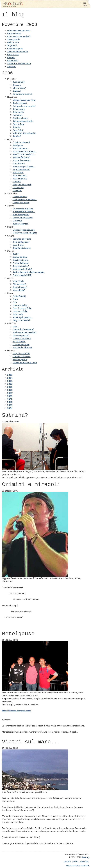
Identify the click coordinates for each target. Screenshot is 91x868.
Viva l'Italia (18, 281)
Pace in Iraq (13, 54)
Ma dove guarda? (21, 335)
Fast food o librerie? (22, 347)
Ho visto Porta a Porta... (24, 151)
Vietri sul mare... (21, 148)
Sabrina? (12, 66)
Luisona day (18, 187)
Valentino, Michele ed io (19, 63)
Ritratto (11, 57)
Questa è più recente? (23, 329)
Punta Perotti (19, 296)
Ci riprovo (17, 221)
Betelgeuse (18, 145)
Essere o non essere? (23, 217)
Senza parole (14, 39)
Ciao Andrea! (19, 163)
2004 (10, 408)
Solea (85, 857)
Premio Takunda (20, 263)
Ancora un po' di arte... (24, 166)
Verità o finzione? (21, 157)
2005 (10, 405)
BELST (16, 254)
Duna (15, 299)
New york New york (22, 184)
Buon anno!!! (19, 82)
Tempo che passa (21, 202)
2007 (10, 399)
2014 (10, 378)
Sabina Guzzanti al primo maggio (29, 272)
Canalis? (17, 181)
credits (75, 861)
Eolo (15, 302)
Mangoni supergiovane (24, 230)
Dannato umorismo (22, 239)
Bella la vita (13, 42)
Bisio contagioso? (21, 242)
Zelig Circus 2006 (21, 353)
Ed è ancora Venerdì (22, 94)
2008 (10, 396)
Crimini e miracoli (21, 142)
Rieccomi (17, 85)
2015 (10, 375)
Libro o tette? (19, 88)
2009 (10, 393)
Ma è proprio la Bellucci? (25, 199)
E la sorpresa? (19, 284)
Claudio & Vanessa (22, 356)
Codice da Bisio (20, 257)
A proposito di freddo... (24, 211)
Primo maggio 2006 (22, 275)
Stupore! (17, 91)
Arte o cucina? (20, 175)
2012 (10, 384)
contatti (67, 861)
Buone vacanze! (20, 224)
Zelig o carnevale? (21, 320)
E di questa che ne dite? (19, 36)
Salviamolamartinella (18, 51)
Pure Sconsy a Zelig (22, 308)
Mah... (16, 326)
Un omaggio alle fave (23, 209)
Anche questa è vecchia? (25, 332)
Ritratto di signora (22, 248)
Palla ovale (18, 314)
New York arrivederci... (24, 154)
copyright (84, 861)
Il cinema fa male (21, 344)
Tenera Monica (20, 196)
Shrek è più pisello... (22, 317)
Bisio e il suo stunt (21, 160)
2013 (10, 381)
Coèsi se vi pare (15, 48)
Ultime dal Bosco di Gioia (25, 362)
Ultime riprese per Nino (19, 30)
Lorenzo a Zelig (20, 311)
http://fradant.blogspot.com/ (16, 710)
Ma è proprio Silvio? (22, 269)
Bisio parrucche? (21, 266)
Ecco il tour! (18, 245)
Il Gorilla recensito (22, 338)
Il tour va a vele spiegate (25, 233)
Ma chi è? (17, 190)
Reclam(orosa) (14, 33)
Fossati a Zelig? (20, 305)
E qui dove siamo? (21, 169)
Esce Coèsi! (13, 60)
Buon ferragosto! (21, 214)
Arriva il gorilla (20, 359)
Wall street (18, 172)
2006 (10, 402)
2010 (10, 390)
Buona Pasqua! (20, 287)
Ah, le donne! (19, 341)
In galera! (12, 45)
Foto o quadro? (20, 178)
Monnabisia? (19, 290)
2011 (10, 387)
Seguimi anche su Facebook (77, 865)
